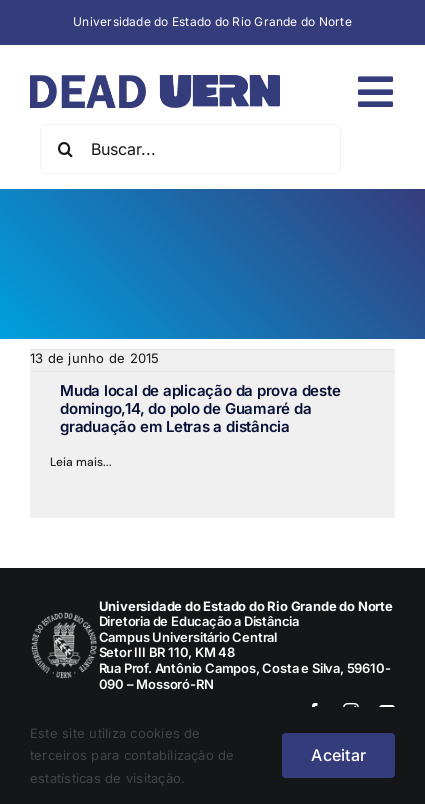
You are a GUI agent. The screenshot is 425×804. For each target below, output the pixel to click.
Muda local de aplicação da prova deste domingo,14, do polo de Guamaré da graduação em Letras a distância (200, 408)
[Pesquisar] (65, 149)
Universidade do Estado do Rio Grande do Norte (212, 21)
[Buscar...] (190, 149)
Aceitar (338, 755)
